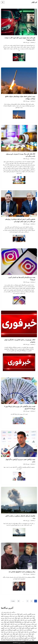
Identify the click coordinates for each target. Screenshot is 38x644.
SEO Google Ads (24, 640)
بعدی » (13, 601)
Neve (24, 643)
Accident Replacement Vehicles (10, 640)
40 (19, 601)
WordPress (15, 643)
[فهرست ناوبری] (3, 2)
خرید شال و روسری (9, 616)
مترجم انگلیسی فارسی (29, 614)
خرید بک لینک (11, 614)
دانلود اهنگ (7, 624)
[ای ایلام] (34, 2)
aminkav (32, 42)
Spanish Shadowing (15, 622)
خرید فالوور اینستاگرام (31, 628)
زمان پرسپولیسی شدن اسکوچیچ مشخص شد (22, 572)
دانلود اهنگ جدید (19, 614)
